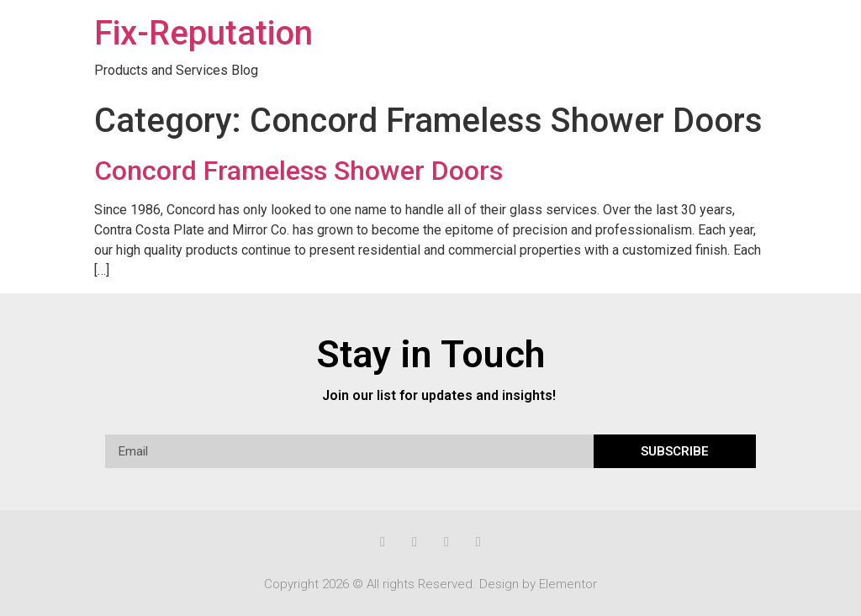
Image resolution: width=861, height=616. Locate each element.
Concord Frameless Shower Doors (298, 171)
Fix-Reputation (203, 33)
